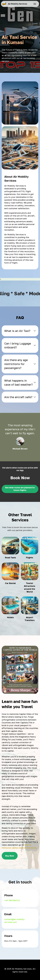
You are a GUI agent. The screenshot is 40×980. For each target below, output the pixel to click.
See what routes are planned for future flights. (20, 489)
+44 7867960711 (12, 900)
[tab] (20, 331)
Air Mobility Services (18, 4)
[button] (20, 331)
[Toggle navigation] (35, 4)
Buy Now (10, 856)
